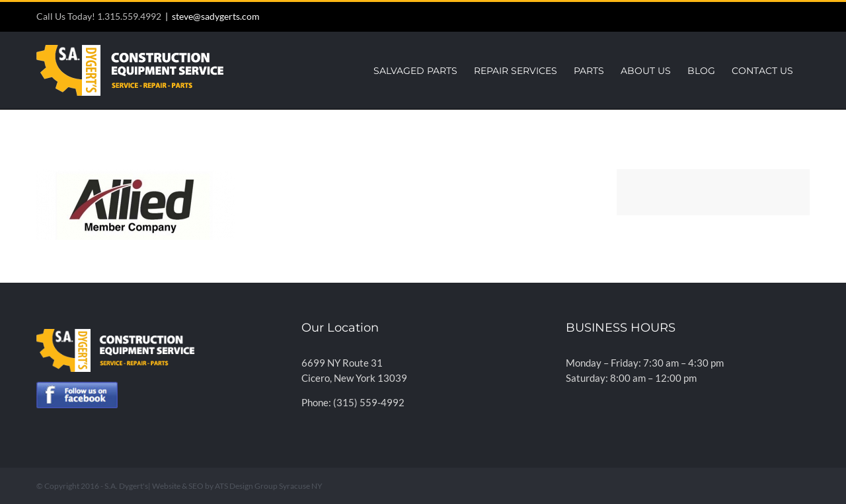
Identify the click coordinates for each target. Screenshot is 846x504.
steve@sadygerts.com (216, 16)
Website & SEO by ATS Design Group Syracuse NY (237, 486)
